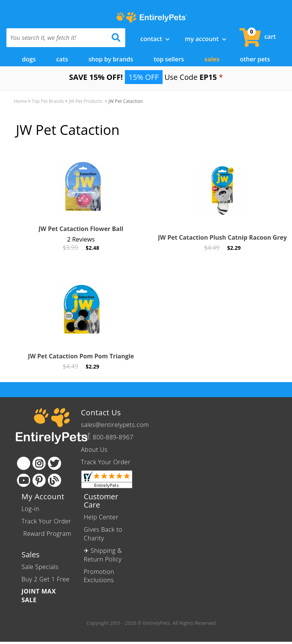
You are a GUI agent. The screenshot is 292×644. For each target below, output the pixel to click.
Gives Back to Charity (103, 534)
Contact (155, 39)
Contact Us (101, 412)
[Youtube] (24, 480)
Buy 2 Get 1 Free (45, 579)
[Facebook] (24, 463)
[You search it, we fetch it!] (57, 38)
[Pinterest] (39, 480)
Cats (62, 59)
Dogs (29, 59)
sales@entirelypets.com (115, 425)
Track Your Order (106, 462)
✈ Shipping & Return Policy (103, 555)
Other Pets (255, 59)
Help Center (101, 517)
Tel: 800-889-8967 (107, 437)
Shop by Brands (111, 59)
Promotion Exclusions (99, 576)
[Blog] (55, 480)
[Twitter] (55, 463)
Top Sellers (169, 59)
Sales (212, 59)
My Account (206, 39)
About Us (94, 450)
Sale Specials (40, 567)
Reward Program (46, 534)
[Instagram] (39, 463)
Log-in (30, 509)
